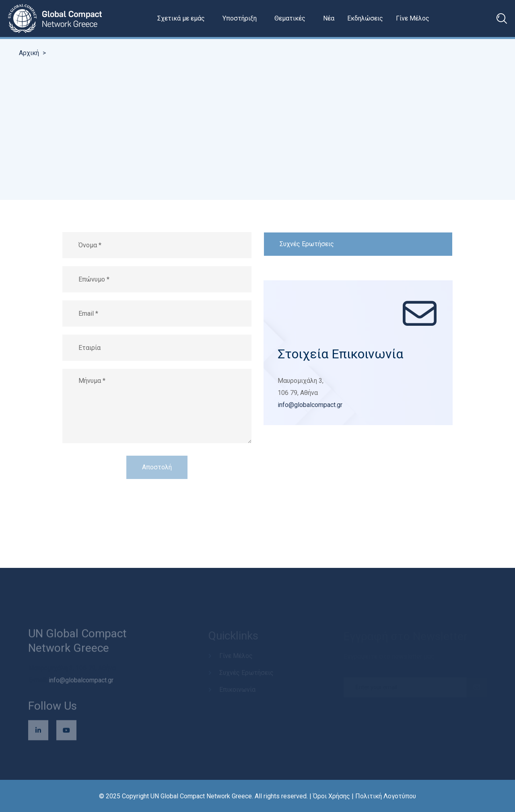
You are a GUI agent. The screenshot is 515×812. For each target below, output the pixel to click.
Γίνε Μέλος (413, 18)
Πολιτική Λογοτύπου (386, 796)
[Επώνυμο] (157, 279)
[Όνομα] (157, 245)
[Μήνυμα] (157, 406)
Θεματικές (290, 18)
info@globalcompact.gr (310, 405)
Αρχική (29, 53)
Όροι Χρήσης (332, 796)
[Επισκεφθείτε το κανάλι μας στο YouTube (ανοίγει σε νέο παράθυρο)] (66, 732)
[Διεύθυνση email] (157, 313)
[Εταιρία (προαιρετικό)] (157, 348)
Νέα (329, 18)
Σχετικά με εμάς (181, 18)
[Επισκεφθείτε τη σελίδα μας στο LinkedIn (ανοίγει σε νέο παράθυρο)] (38, 732)
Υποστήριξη (240, 18)
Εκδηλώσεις (365, 18)
